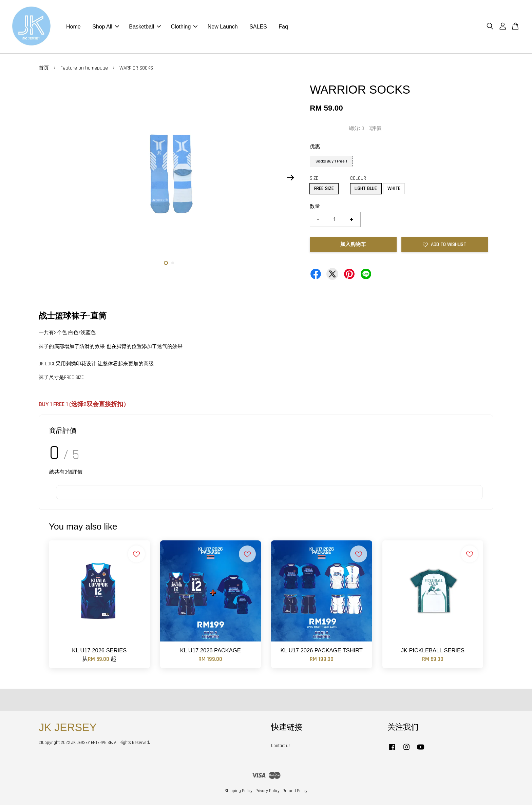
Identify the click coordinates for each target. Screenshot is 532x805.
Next (290, 177)
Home (73, 27)
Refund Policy (295, 791)
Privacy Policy (268, 791)
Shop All (106, 27)
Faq (283, 27)
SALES (258, 27)
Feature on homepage (84, 68)
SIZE (314, 178)
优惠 (315, 147)
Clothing (184, 27)
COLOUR (358, 178)
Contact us (281, 746)
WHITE (394, 188)
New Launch (223, 27)
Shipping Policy (239, 791)
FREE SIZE (324, 188)
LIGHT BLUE (366, 188)
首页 (44, 68)
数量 (315, 206)
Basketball (145, 27)
